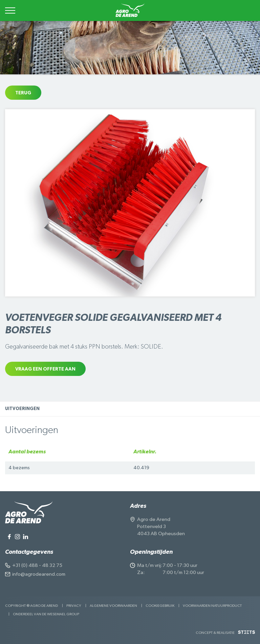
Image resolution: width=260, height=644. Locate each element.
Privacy (74, 606)
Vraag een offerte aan (45, 369)
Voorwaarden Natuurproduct (212, 606)
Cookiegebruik (160, 606)
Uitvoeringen (22, 409)
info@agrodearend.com (39, 574)
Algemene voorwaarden (113, 606)
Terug (23, 93)
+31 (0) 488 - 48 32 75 (37, 565)
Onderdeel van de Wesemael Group (46, 614)
